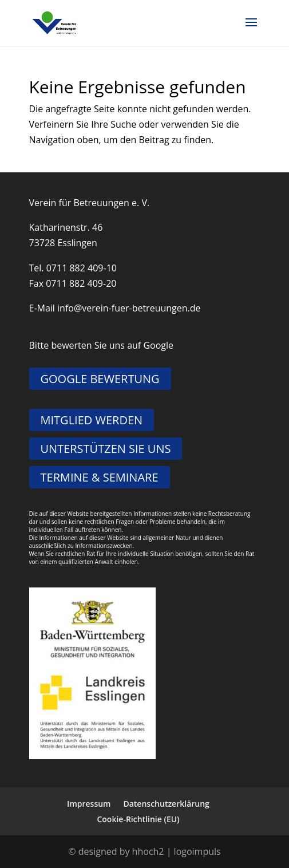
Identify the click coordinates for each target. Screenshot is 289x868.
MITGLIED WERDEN (92, 420)
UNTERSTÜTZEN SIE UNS (106, 449)
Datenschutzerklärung (166, 804)
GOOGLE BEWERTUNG (100, 379)
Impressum (89, 804)
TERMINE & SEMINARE (100, 477)
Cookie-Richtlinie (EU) (138, 819)
